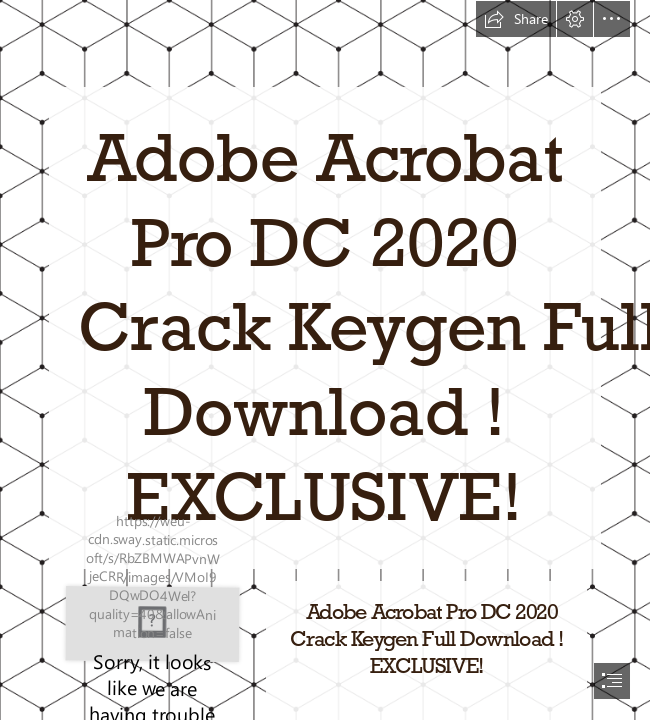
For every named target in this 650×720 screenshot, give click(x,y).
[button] (516, 19)
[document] (325, 360)
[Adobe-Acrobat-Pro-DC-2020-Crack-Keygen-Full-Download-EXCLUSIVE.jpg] (153, 623)
